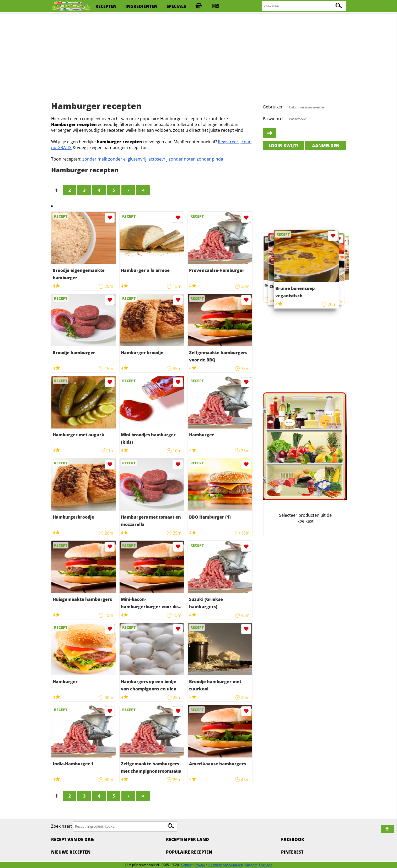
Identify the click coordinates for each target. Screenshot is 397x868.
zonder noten (182, 159)
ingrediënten (141, 6)
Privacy (200, 865)
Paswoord (273, 119)
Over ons (266, 865)
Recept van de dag (73, 839)
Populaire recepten (189, 852)
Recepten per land (187, 839)
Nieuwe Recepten (71, 852)
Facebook (293, 839)
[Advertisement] (198, 55)
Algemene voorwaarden (225, 865)
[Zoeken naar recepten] (304, 6)
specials (176, 6)
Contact (187, 865)
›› (143, 190)
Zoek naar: (61, 826)
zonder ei (117, 159)
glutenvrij (137, 159)
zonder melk (95, 159)
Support (251, 865)
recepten (106, 6)
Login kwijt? (283, 146)
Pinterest (292, 852)
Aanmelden (326, 146)
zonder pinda (210, 159)
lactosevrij (157, 159)
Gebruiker (273, 107)
